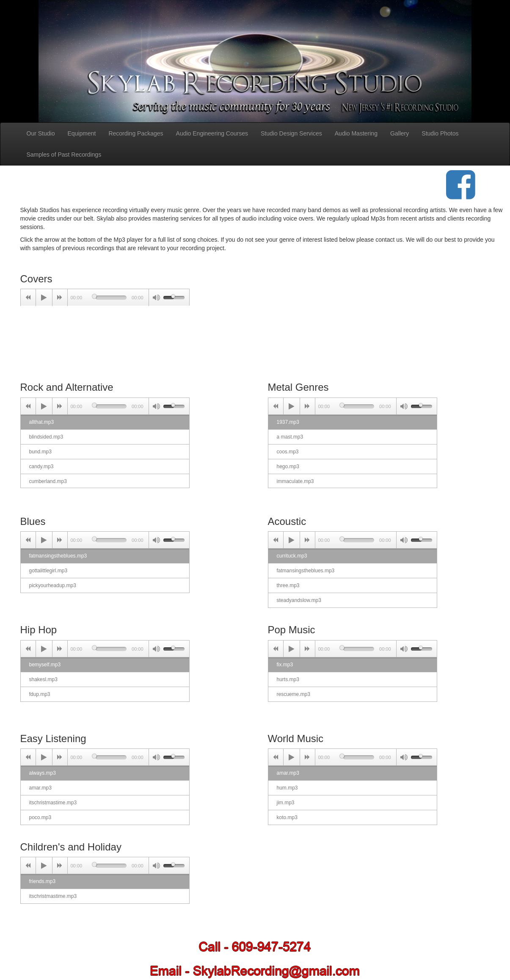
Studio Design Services (291, 133)
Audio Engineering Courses (212, 133)
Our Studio (41, 133)
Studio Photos (440, 133)
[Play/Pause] (44, 298)
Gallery (400, 133)
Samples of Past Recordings (64, 155)
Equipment (81, 133)
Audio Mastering (356, 133)
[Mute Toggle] (156, 298)
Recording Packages (136, 133)
